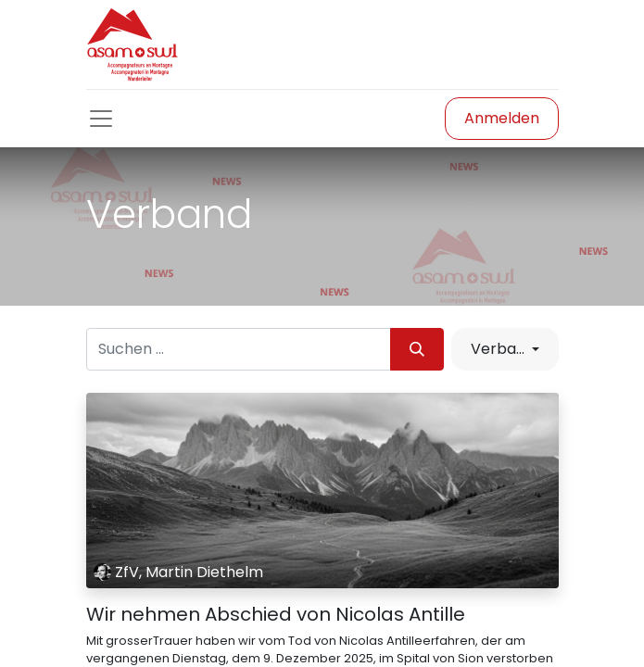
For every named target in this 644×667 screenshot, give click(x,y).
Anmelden (502, 118)
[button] (505, 349)
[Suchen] (417, 349)
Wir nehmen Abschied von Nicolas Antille (276, 614)
